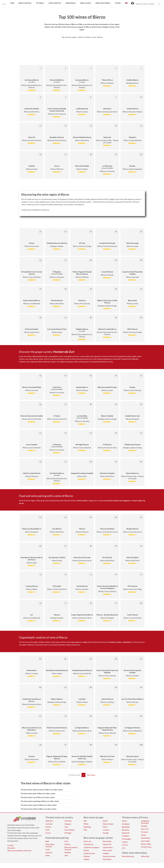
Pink (85, 830)
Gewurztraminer (109, 856)
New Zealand (70, 830)
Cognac (125, 842)
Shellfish (68, 852)
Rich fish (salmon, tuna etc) (71, 848)
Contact (10, 845)
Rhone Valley (146, 844)
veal (91, 500)
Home (12, 3)
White (86, 824)
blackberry (128, 642)
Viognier (106, 853)
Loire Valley (145, 841)
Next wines (91, 775)
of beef (79, 500)
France (48, 833)
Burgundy (126, 833)
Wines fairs (145, 856)
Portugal (68, 833)
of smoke (112, 642)
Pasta (48, 855)
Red (85, 821)
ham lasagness (125, 500)
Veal (66, 855)
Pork (66, 841)
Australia (49, 824)
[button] (126, 3)
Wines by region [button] (25, 3)
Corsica (125, 845)
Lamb (48, 849)
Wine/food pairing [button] (103, 3)
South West (145, 838)
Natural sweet (108, 824)
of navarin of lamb (111, 500)
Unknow (106, 830)
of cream (71, 642)
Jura (124, 848)
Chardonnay (88, 844)
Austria (48, 827)
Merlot (86, 850)
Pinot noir (87, 841)
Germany (68, 821)
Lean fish (49, 852)
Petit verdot (107, 850)
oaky (85, 642)
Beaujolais (126, 827)
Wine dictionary (128, 856)
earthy (119, 642)
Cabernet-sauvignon (92, 847)
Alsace (124, 821)
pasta (85, 500)
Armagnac (126, 824)
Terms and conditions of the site (19, 851)
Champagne (126, 839)
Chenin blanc (108, 847)
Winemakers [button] (70, 3)
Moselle (144, 826)
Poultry (67, 844)
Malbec (86, 859)
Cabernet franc (89, 853)
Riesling (87, 856)
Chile (47, 830)
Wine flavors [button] (85, 3)
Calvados (125, 836)
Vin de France (146, 847)
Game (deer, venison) (50, 845)
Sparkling (87, 827)
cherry (78, 642)
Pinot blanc (107, 859)
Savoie (143, 835)
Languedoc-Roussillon (145, 822)
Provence (145, 832)
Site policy (11, 848)
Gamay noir (107, 844)
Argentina (49, 821)
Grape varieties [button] (55, 3)
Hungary (68, 824)
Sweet (105, 821)
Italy (66, 827)
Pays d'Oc (145, 829)
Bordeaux (126, 830)
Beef (47, 841)
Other (105, 827)
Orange (106, 833)
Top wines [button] (40, 3)
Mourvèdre (107, 841)
